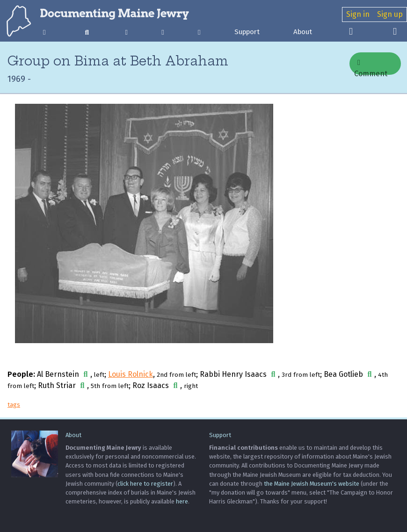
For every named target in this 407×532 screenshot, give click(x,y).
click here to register (145, 484)
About (303, 32)
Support (247, 32)
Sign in (358, 14)
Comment (371, 67)
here (182, 501)
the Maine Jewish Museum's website (312, 484)
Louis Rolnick (131, 374)
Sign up (390, 14)
